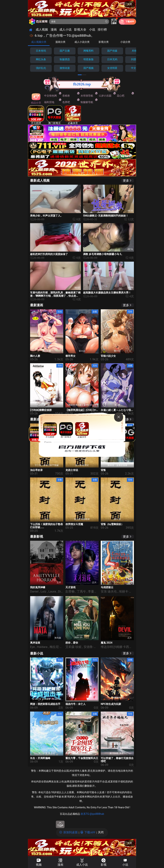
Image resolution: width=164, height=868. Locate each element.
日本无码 (112, 59)
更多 (126, 180)
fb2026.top (82, 84)
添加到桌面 (70, 832)
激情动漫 (65, 68)
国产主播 (65, 51)
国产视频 (88, 68)
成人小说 (82, 865)
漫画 (60, 865)
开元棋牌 (36, 115)
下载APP (90, 832)
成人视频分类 (39, 42)
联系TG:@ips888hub (92, 814)
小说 (125, 865)
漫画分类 (60, 42)
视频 (39, 865)
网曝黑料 (88, 51)
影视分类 (104, 42)
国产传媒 (112, 51)
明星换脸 (88, 59)
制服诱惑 (65, 59)
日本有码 (41, 51)
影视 (104, 865)
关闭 (130, 4)
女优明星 (112, 68)
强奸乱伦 (41, 68)
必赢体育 (73, 115)
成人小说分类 (82, 42)
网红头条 (41, 59)
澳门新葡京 (54, 115)
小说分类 (125, 42)
